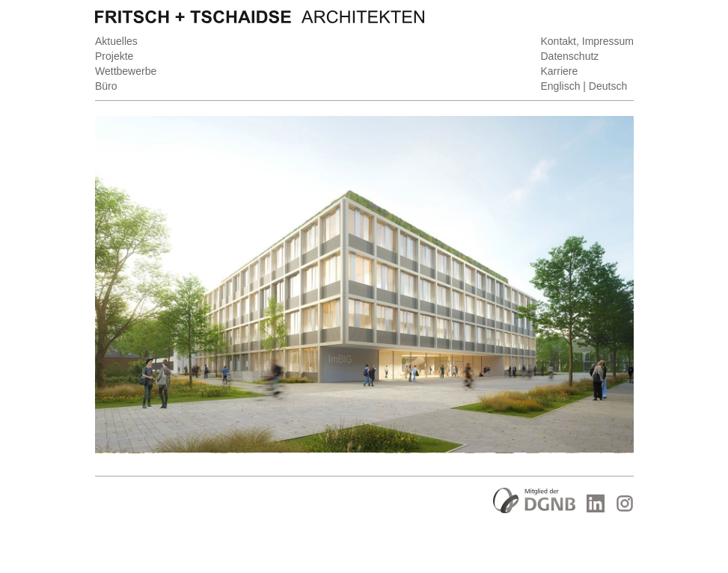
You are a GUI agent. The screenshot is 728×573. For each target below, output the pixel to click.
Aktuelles (116, 41)
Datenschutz (569, 56)
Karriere (559, 71)
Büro (106, 86)
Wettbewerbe (126, 71)
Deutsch (607, 86)
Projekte (114, 56)
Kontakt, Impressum (587, 41)
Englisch (560, 86)
